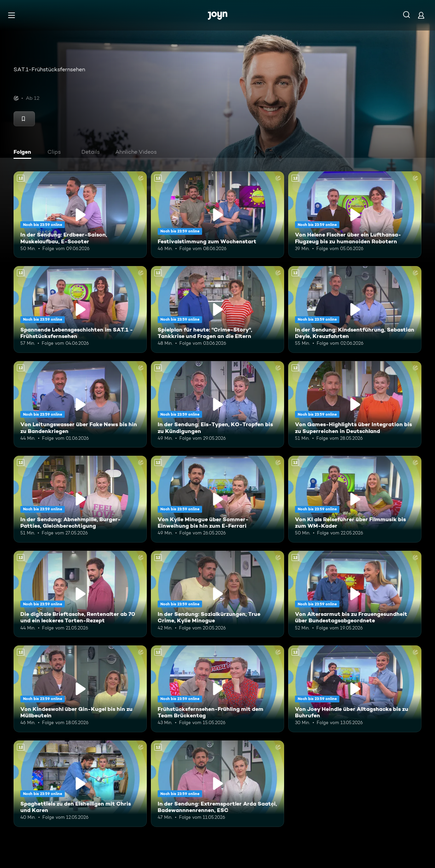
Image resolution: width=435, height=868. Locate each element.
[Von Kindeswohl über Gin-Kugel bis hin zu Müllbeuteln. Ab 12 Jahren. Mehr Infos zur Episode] (80, 689)
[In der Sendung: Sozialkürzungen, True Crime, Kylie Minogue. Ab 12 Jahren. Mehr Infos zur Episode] (217, 594)
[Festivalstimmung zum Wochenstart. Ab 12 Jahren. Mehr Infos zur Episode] (217, 215)
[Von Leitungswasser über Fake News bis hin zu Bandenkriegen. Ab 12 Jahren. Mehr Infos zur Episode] (80, 404)
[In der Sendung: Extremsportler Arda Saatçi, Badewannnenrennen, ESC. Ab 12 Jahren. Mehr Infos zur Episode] (217, 784)
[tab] (24, 153)
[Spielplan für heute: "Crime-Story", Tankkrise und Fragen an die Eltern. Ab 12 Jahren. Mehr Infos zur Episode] (217, 309)
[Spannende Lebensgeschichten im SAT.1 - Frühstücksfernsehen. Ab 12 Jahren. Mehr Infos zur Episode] (80, 309)
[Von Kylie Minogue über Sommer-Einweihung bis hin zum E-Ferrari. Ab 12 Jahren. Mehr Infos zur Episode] (217, 499)
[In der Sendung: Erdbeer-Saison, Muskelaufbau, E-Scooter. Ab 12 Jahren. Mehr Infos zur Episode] (80, 215)
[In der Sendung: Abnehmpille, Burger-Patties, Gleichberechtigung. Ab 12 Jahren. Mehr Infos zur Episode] (80, 499)
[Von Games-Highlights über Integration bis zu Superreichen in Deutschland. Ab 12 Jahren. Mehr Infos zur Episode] (355, 404)
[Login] (421, 15)
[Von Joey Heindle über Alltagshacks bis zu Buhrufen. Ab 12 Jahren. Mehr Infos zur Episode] (355, 689)
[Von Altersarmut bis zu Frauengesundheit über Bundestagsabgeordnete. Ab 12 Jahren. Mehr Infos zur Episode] (355, 594)
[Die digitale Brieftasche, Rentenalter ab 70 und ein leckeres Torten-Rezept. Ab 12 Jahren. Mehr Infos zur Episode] (80, 594)
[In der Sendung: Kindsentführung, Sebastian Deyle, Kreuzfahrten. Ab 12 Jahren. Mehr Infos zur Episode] (355, 309)
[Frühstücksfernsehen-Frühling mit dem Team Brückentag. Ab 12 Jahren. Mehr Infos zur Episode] (217, 689)
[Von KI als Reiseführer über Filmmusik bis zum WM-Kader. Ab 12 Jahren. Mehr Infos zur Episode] (355, 499)
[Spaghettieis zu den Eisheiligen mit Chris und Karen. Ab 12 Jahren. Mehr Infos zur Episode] (80, 784)
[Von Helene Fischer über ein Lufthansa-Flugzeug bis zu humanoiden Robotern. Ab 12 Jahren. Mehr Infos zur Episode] (355, 215)
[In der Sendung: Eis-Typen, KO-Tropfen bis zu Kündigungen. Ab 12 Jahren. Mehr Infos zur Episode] (217, 404)
